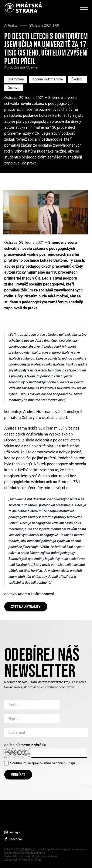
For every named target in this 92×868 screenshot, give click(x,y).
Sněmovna (16, 79)
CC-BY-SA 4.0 (29, 849)
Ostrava (13, 88)
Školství (77, 79)
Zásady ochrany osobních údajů (23, 860)
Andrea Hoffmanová (48, 79)
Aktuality (11, 26)
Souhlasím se (43, 763)
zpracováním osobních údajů (53, 763)
